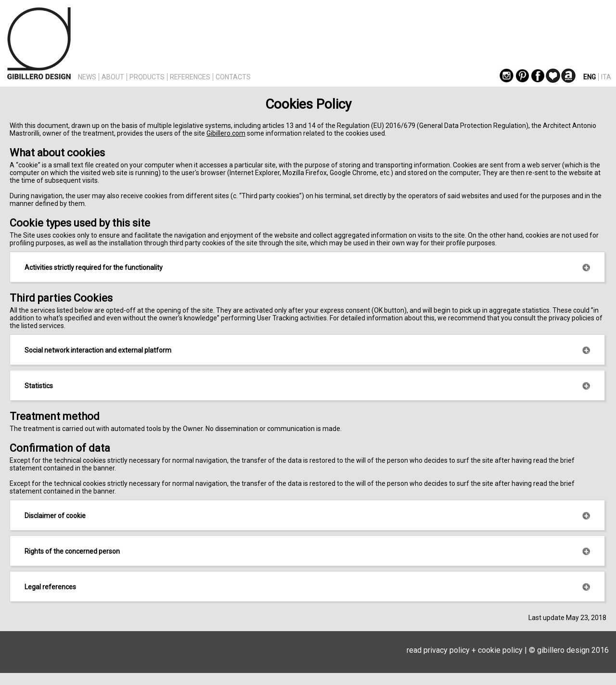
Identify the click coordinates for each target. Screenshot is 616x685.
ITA (606, 77)
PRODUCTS (147, 77)
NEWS (87, 77)
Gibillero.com (226, 133)
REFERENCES (190, 77)
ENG (590, 77)
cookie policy (500, 650)
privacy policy (447, 650)
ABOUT (113, 77)
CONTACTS (233, 77)
